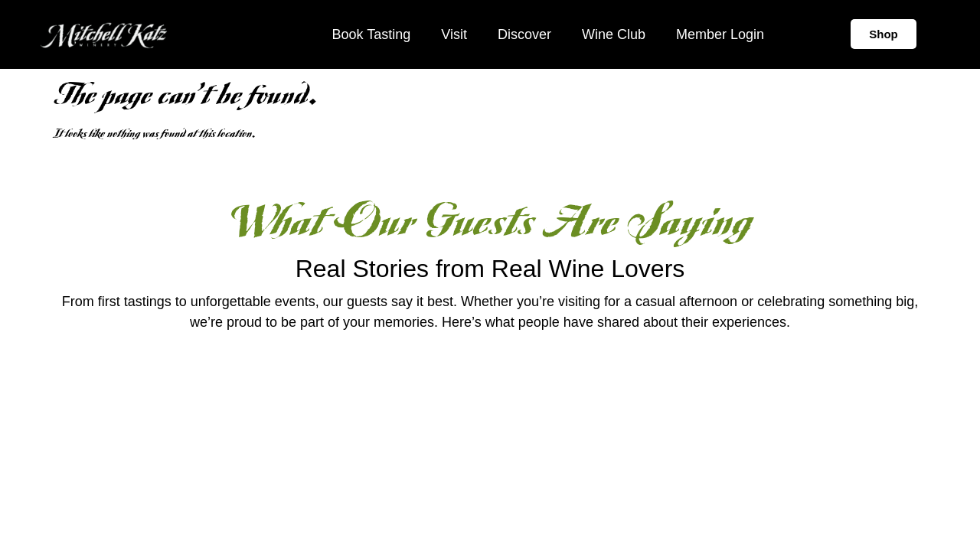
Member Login (720, 34)
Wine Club (614, 34)
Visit (454, 34)
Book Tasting (371, 34)
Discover (524, 34)
